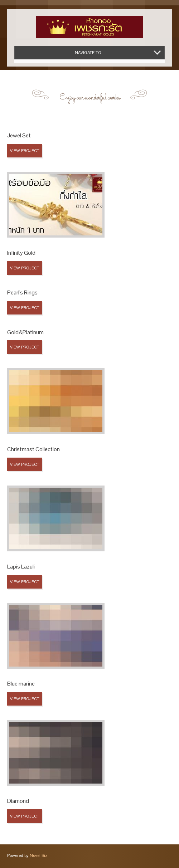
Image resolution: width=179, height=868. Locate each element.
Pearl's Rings (22, 292)
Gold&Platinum (25, 332)
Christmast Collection (33, 449)
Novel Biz (38, 855)
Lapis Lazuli (21, 567)
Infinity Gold (21, 253)
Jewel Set (19, 135)
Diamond (18, 801)
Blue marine (21, 684)
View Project (25, 151)
